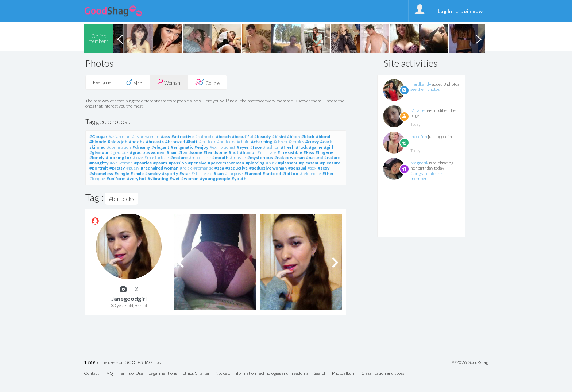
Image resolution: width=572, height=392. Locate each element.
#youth (239, 178)
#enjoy (201, 147)
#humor (248, 152)
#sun (219, 173)
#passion (178, 163)
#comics (296, 142)
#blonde (98, 142)
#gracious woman (148, 152)
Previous (120, 38)
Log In (445, 11)
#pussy (133, 168)
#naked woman (289, 157)
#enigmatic (182, 147)
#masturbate (157, 157)
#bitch (293, 137)
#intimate (267, 152)
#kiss (309, 152)
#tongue (97, 178)
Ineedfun (419, 137)
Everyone (102, 82)
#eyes (243, 147)
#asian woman (146, 137)
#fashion (271, 147)
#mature (179, 157)
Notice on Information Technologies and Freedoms (262, 374)
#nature (332, 157)
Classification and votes (383, 374)
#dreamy (141, 147)
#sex (312, 168)
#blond (323, 137)
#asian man (120, 137)
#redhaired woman (160, 168)
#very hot (137, 178)
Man (134, 82)
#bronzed (175, 142)
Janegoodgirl (129, 298)
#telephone (310, 173)
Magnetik (419, 163)
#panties (143, 163)
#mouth (220, 157)
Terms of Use (131, 374)
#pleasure (330, 163)
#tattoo (290, 173)
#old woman (121, 163)
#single (122, 173)
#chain (243, 142)
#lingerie (324, 152)
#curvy (312, 142)
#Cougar (98, 137)
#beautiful (242, 137)
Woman (169, 82)
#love (138, 157)
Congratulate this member (427, 176)
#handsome (190, 152)
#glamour (99, 152)
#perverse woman (226, 163)
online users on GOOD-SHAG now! (123, 363)
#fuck (302, 147)
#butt (192, 142)
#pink (271, 163)
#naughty (99, 163)
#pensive (197, 163)
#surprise (234, 173)
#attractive (183, 137)
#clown (280, 142)
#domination (119, 147)
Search (320, 374)
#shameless (101, 173)
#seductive (237, 168)
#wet (175, 178)
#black (308, 137)
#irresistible (290, 152)
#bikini (279, 137)
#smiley (153, 173)
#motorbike (200, 157)
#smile (137, 173)
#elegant (160, 147)
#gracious (119, 152)
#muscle (238, 157)
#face (256, 147)
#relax (186, 168)
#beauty (262, 137)
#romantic (203, 168)
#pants (160, 163)
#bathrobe (205, 137)
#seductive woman (268, 168)
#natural (314, 157)
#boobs (137, 142)
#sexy (324, 168)
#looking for (119, 157)
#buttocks (226, 142)
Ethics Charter (196, 374)
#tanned (253, 173)
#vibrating (158, 178)
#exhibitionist (223, 147)
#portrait (99, 168)
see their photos (425, 89)
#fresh (288, 147)
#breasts (155, 142)
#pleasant (288, 163)
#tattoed (272, 173)
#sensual (297, 168)
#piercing (255, 163)
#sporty (170, 173)
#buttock (207, 142)
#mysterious (260, 157)
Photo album (344, 374)
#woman (190, 178)
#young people (215, 178)
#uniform (116, 178)
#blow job (117, 142)
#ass (165, 137)
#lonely (97, 157)
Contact (91, 374)
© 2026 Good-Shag (470, 362)
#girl (328, 147)
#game (316, 147)
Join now (472, 11)
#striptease (202, 173)
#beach (223, 137)
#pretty (117, 168)
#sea (219, 168)
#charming (262, 142)
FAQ (109, 374)
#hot (234, 152)
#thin (328, 173)
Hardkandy (421, 84)
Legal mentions (163, 374)
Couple (207, 82)
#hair (172, 152)
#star (185, 173)
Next (478, 38)
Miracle (418, 110)
